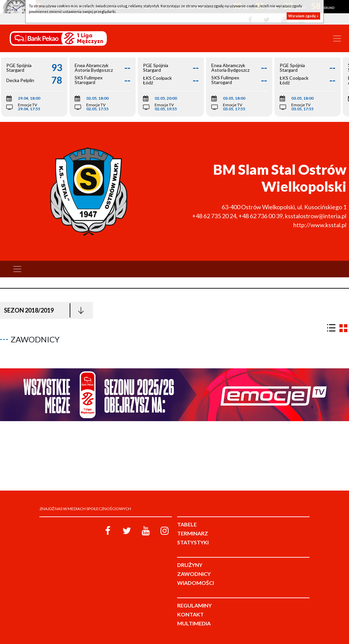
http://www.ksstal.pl (320, 225)
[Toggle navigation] (337, 39)
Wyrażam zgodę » (303, 16)
